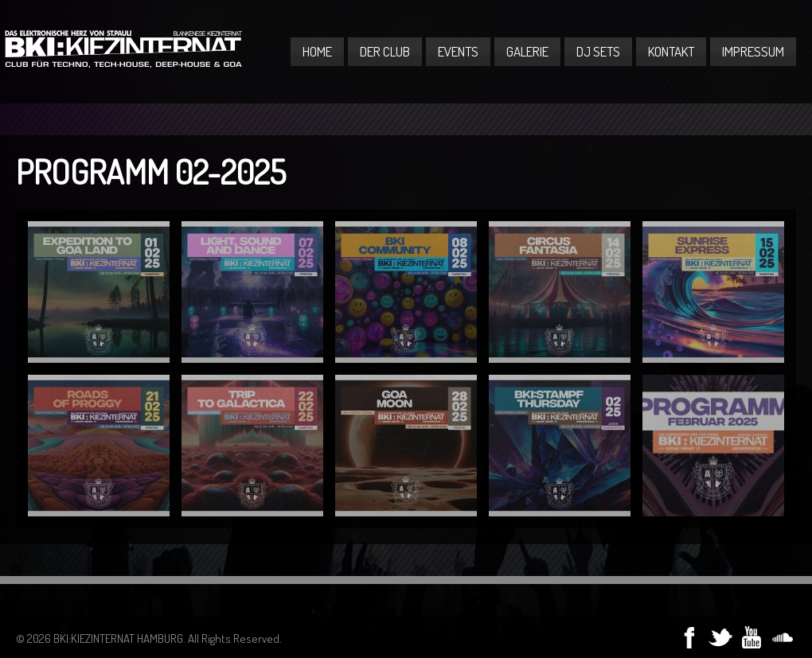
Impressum (753, 51)
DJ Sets (598, 51)
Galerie (527, 51)
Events (458, 51)
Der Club (385, 51)
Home (317, 51)
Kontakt (671, 51)
